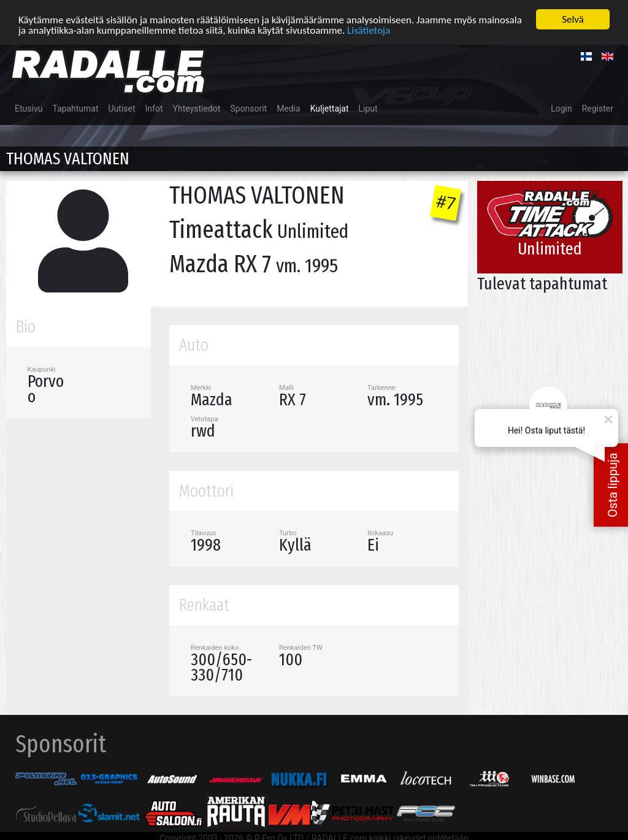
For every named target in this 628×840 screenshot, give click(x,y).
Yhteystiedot (197, 109)
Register (598, 109)
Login (561, 109)
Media (289, 109)
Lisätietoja (369, 30)
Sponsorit (248, 109)
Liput (368, 109)
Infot (154, 109)
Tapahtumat (75, 109)
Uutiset (122, 109)
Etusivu (29, 109)
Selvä (573, 19)
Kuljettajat (330, 109)
